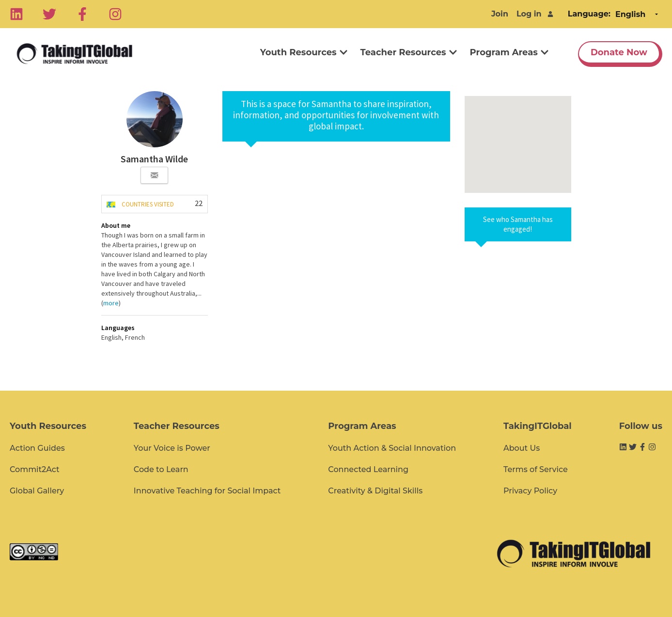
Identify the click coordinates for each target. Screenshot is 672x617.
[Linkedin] (16, 14)
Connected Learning (368, 469)
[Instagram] (115, 14)
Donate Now (619, 52)
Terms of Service (536, 469)
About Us (522, 448)
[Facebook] (82, 14)
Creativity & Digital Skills (375, 491)
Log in (529, 14)
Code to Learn (161, 469)
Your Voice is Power (172, 448)
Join (500, 14)
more (111, 303)
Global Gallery (37, 491)
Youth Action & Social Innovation (392, 448)
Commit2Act (35, 469)
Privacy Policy (530, 491)
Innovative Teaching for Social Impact (207, 491)
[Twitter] (49, 14)
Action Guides (37, 448)
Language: (589, 14)
